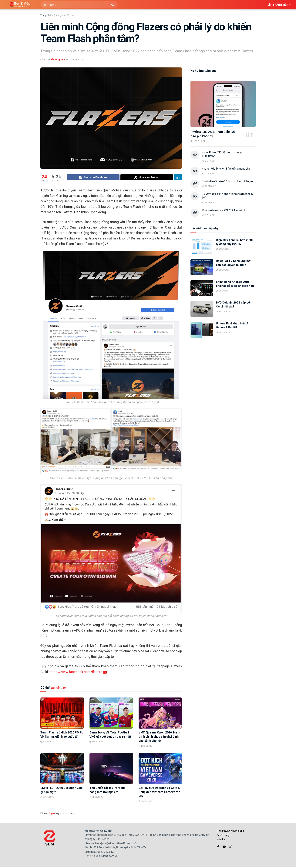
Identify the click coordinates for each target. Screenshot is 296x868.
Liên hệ (221, 840)
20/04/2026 (47, 742)
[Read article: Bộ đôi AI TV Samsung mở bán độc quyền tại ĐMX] (202, 267)
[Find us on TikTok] (231, 847)
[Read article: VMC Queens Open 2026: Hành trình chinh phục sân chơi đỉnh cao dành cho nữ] (160, 714)
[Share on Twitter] (147, 178)
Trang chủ (46, 15)
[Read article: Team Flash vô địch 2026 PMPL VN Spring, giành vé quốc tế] (62, 714)
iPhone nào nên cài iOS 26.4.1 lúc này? (223, 210)
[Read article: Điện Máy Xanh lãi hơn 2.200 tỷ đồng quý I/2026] (202, 246)
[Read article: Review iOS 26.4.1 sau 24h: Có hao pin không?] (223, 104)
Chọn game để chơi (64, 15)
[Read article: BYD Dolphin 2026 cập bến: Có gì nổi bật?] (202, 309)
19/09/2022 (77, 59)
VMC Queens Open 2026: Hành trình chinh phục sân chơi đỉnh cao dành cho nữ (159, 737)
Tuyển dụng (223, 836)
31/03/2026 (96, 798)
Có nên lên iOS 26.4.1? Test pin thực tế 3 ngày (227, 181)
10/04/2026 (145, 747)
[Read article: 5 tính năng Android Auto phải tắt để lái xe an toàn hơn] (202, 288)
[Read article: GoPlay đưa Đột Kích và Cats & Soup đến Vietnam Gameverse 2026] (160, 769)
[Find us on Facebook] (218, 847)
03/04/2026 (47, 798)
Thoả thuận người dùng (231, 831)
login (52, 814)
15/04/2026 (96, 742)
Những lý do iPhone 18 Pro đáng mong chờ (226, 169)
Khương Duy (58, 59)
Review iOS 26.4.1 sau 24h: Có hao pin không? (213, 134)
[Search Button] (114, 5)
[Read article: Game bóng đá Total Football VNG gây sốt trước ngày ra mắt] (111, 714)
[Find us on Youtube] (224, 847)
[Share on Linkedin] (178, 178)
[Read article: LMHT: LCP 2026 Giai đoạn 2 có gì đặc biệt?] (62, 769)
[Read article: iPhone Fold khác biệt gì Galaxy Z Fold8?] (202, 330)
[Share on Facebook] (93, 178)
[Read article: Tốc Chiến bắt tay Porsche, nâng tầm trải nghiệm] (111, 769)
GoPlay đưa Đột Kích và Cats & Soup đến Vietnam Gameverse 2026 (159, 793)
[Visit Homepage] (18, 5)
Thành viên (278, 5)
